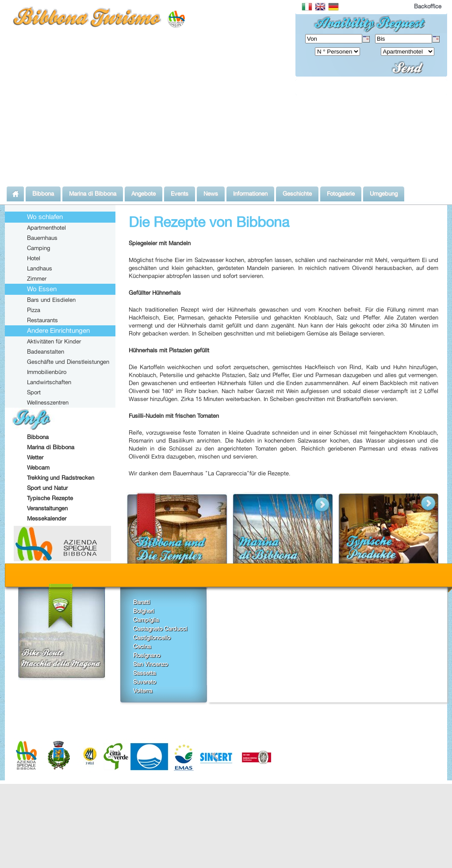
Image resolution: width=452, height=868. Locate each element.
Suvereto (144, 682)
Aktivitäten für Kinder (54, 341)
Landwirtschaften (49, 382)
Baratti (142, 602)
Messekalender (47, 518)
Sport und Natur (47, 488)
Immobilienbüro (47, 372)
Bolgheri (144, 611)
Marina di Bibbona (51, 447)
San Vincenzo (150, 664)
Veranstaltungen (47, 508)
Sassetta (144, 673)
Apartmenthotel (46, 228)
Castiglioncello (152, 637)
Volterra (143, 691)
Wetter (35, 457)
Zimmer (37, 278)
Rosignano (147, 655)
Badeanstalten (46, 351)
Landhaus (40, 268)
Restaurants (42, 320)
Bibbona (38, 437)
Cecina (142, 646)
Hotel (34, 258)
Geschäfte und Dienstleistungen (68, 362)
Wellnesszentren (48, 402)
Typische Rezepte (50, 498)
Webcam (38, 467)
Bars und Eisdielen (51, 300)
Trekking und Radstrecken (61, 478)
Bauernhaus (42, 238)
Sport (34, 392)
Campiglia (146, 620)
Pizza (34, 310)
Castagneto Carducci (160, 629)
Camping (38, 248)
